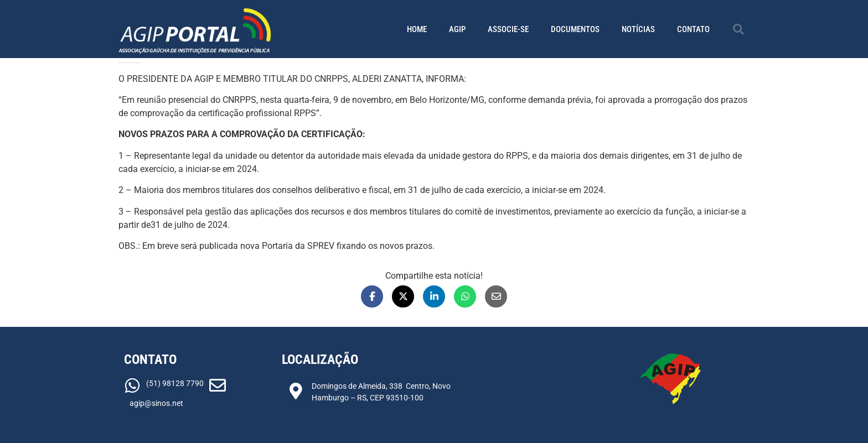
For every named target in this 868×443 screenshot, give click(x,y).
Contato (693, 29)
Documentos (575, 29)
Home (417, 29)
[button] (738, 29)
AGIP (457, 29)
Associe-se (508, 29)
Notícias (638, 29)
